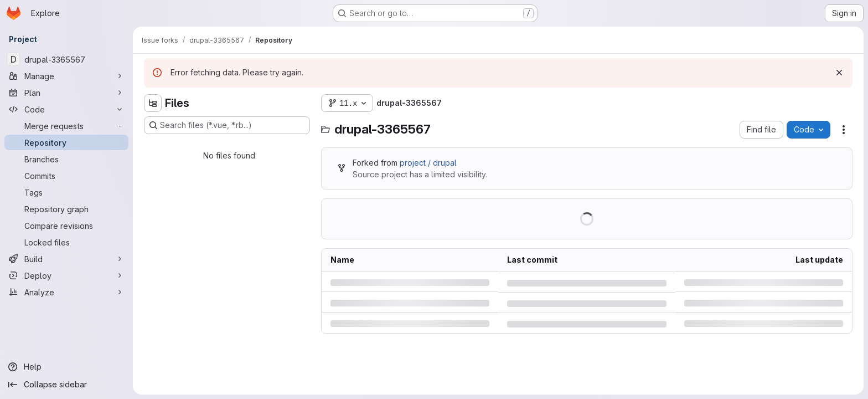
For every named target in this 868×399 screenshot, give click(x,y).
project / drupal (428, 163)
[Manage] (66, 76)
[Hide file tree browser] (153, 103)
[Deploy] (66, 275)
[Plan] (66, 93)
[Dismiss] (839, 73)
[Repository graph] (66, 209)
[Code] (66, 109)
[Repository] (66, 142)
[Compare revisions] (66, 226)
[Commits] (66, 176)
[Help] (66, 367)
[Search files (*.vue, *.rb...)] (227, 125)
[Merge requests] (66, 126)
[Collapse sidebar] (66, 385)
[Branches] (66, 159)
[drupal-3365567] (66, 59)
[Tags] (66, 192)
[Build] (66, 259)
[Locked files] (66, 242)
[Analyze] (66, 292)
